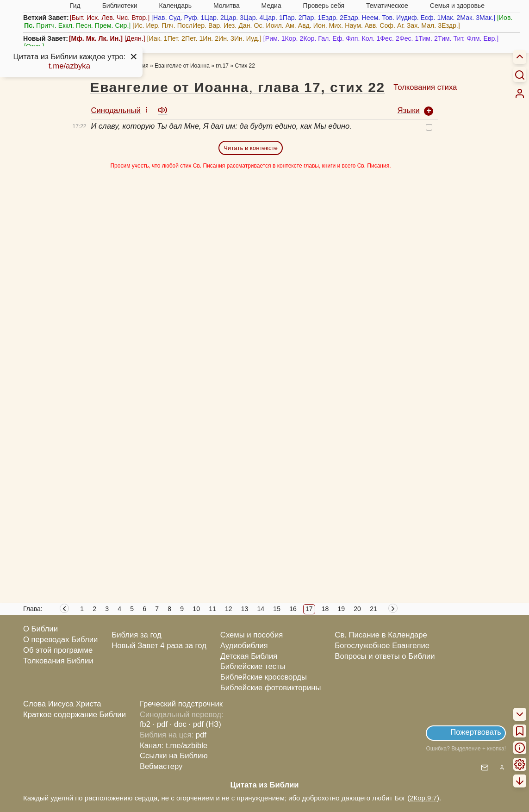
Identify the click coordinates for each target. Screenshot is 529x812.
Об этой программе (58, 650)
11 (212, 609)
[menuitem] (520, 94)
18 (325, 609)
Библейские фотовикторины (271, 688)
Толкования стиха (425, 87)
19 (342, 609)
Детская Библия (249, 656)
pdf (201, 735)
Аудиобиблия (244, 646)
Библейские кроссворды (264, 677)
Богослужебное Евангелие (382, 646)
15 (277, 609)
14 (261, 609)
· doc (178, 724)
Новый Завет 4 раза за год (159, 646)
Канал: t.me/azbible (174, 746)
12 (229, 609)
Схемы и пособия (252, 635)
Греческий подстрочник (181, 704)
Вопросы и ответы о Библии (385, 656)
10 (196, 609)
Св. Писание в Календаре (381, 635)
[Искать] (520, 75)
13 (245, 609)
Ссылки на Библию (174, 756)
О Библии (40, 629)
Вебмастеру (161, 766)
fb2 (145, 724)
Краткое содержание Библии (75, 715)
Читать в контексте (251, 148)
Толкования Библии (58, 661)
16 (293, 609)
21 (373, 609)
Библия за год (137, 635)
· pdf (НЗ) (205, 724)
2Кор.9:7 (423, 798)
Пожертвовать (476, 732)
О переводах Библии (60, 640)
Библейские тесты (253, 666)
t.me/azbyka (69, 66)
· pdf (160, 724)
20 (357, 609)
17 (309, 609)
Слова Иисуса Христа (62, 704)
